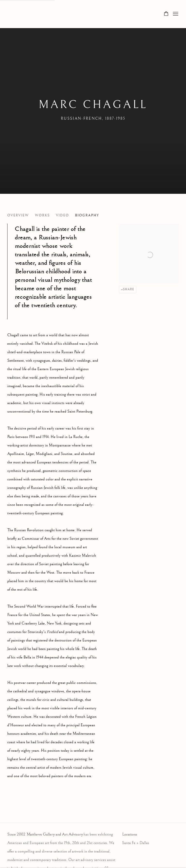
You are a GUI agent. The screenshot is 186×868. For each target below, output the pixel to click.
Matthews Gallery (15, 14)
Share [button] (129, 289)
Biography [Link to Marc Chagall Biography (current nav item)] (87, 215)
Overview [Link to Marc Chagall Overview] (18, 215)
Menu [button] (175, 14)
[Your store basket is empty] (166, 14)
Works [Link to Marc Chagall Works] (42, 215)
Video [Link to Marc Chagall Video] (62, 215)
